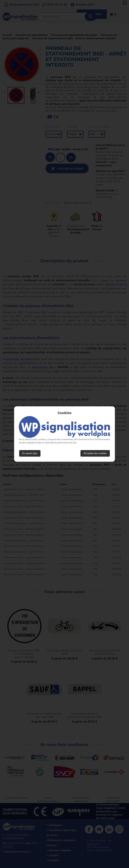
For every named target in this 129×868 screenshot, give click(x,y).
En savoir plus (30, 453)
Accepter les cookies (95, 453)
